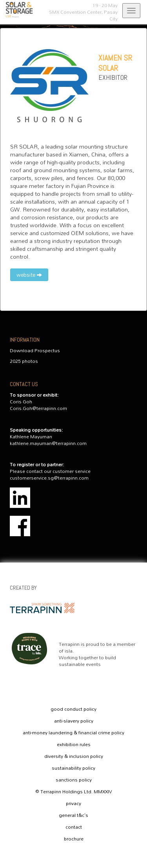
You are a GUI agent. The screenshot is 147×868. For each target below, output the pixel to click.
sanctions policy (74, 780)
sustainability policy (73, 768)
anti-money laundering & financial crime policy (73, 733)
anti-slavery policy (74, 721)
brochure (74, 839)
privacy (73, 804)
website (29, 275)
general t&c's (73, 815)
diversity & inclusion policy (74, 756)
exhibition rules (74, 745)
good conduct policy (73, 709)
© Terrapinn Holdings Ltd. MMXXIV (74, 792)
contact (74, 827)
